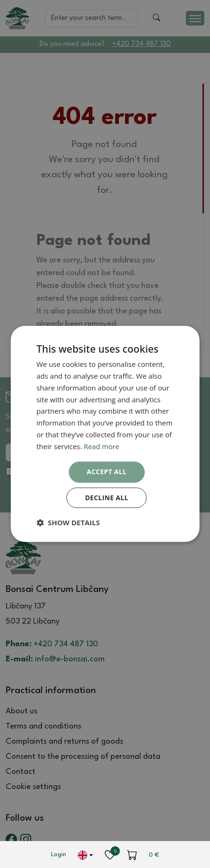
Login (59, 855)
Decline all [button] (107, 498)
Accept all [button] (106, 472)
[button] (68, 523)
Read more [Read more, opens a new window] (102, 446)
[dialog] (105, 434)
